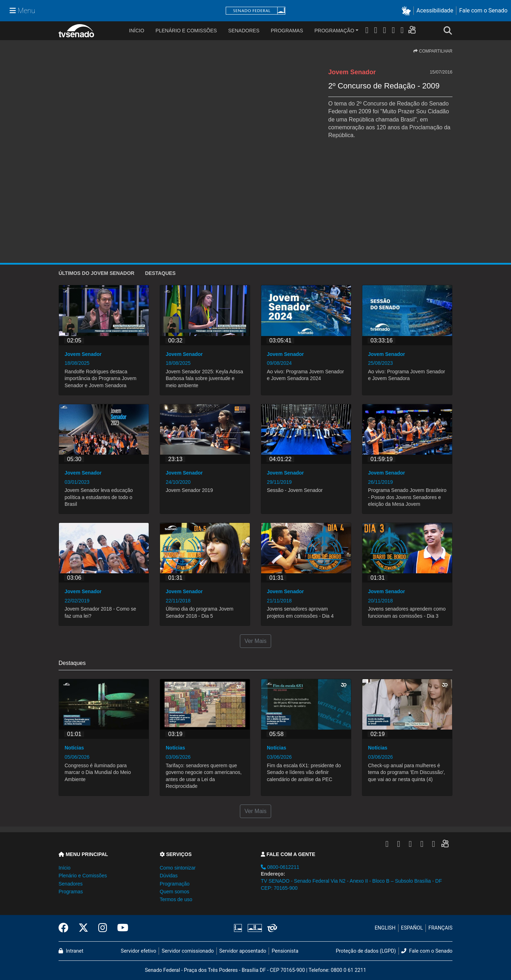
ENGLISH (385, 928)
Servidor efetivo (138, 951)
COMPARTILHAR (433, 51)
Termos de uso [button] (176, 899)
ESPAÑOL (412, 928)
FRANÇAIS (440, 928)
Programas (287, 31)
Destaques (160, 273)
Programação (334, 31)
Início (64, 868)
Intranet (71, 951)
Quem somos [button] (174, 892)
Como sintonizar (178, 868)
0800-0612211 (280, 867)
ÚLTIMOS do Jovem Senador (97, 273)
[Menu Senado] (22, 11)
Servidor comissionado (188, 951)
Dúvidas (169, 876)
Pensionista (285, 951)
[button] (408, 11)
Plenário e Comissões (186, 31)
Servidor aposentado (243, 951)
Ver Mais (255, 641)
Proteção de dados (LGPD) (366, 951)
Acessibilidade (435, 10)
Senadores (244, 31)
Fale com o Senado (483, 10)
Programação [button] (175, 884)
